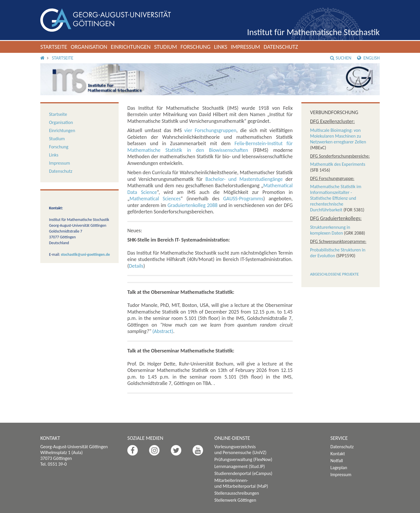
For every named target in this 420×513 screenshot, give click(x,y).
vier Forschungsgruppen (210, 130)
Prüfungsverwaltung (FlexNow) (243, 459)
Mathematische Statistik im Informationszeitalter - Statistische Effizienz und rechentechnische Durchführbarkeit (336, 198)
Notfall (337, 461)
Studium (165, 47)
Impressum (245, 47)
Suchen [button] (341, 58)
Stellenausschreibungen (237, 493)
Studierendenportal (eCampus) (243, 473)
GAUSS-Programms (243, 199)
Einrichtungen (131, 47)
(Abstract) (163, 331)
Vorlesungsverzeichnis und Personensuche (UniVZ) (240, 450)
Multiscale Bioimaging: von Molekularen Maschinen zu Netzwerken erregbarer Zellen (338, 136)
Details (136, 266)
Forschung (195, 47)
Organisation (89, 47)
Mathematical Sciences (155, 199)
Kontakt (338, 454)
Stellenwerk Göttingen (235, 500)
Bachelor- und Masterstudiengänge (244, 179)
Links (221, 47)
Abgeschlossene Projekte (334, 274)
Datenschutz (281, 47)
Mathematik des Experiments (338, 164)
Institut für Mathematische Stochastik (313, 32)
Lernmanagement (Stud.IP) (240, 466)
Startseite (54, 47)
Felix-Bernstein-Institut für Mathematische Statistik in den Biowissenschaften (210, 147)
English (368, 58)
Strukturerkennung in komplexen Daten (330, 230)
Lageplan (339, 468)
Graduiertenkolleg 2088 (193, 205)
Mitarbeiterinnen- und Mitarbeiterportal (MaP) (241, 483)
